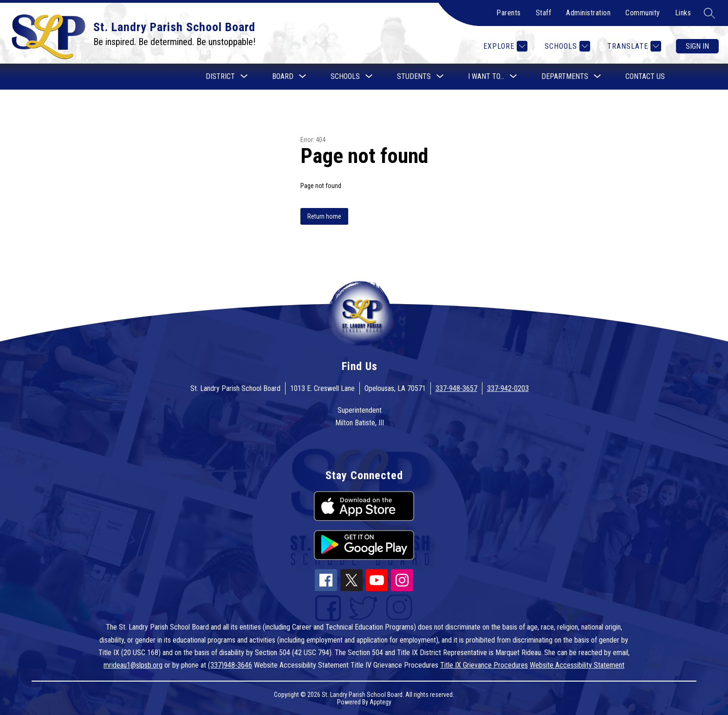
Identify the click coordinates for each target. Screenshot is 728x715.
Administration (588, 13)
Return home (324, 216)
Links (683, 13)
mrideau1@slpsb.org (133, 665)
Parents (509, 13)
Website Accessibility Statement (577, 665)
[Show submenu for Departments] (565, 77)
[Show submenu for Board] (283, 77)
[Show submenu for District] (220, 77)
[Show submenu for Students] (414, 77)
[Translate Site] (633, 46)
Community (643, 13)
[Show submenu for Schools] (345, 77)
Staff (544, 13)
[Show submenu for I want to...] (486, 77)
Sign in (697, 46)
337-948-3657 (456, 388)
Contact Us (645, 76)
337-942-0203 (508, 388)
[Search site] (709, 13)
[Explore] (504, 46)
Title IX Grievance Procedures (484, 665)
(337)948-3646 (230, 665)
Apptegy (380, 702)
